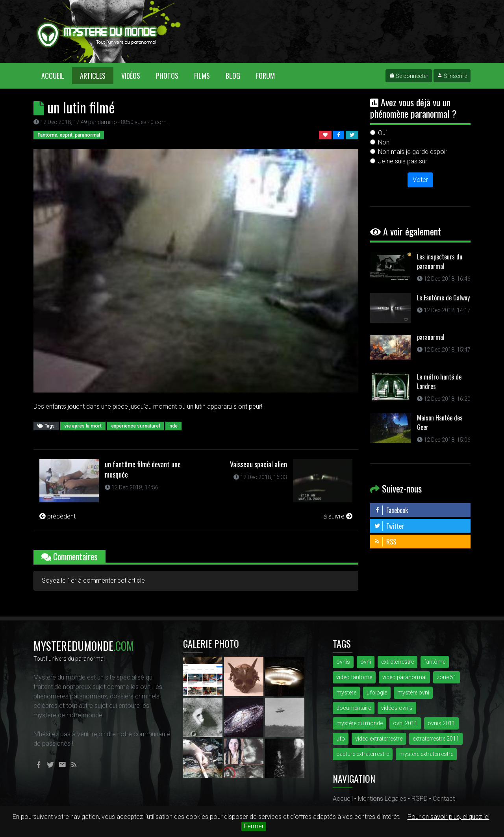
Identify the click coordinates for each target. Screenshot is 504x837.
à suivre (338, 516)
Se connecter (409, 76)
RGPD (420, 799)
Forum (265, 76)
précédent (57, 516)
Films (202, 76)
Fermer (254, 826)
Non (384, 142)
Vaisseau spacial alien (258, 464)
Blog (233, 76)
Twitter (389, 526)
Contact (444, 799)
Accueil (57, 75)
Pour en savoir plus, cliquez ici (448, 817)
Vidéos (131, 76)
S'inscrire (452, 76)
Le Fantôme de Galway (443, 298)
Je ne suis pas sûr (403, 161)
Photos (167, 76)
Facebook (391, 510)
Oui (382, 133)
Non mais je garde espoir (413, 152)
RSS (385, 542)
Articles (93, 76)
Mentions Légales (382, 799)
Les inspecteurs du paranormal (440, 261)
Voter (420, 180)
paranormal (431, 337)
